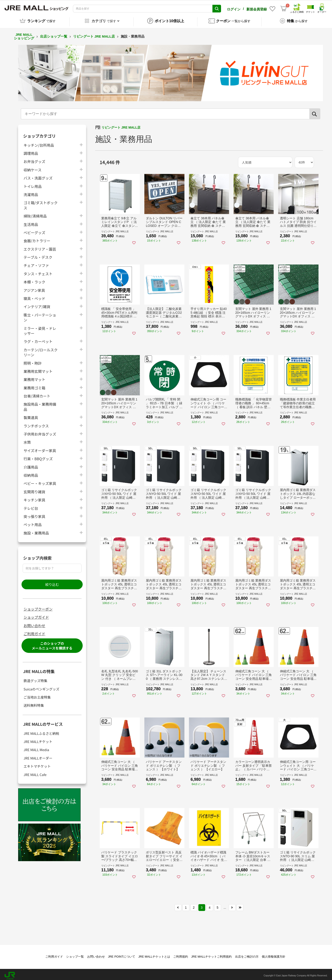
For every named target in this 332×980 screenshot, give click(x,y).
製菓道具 (31, 415)
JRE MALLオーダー (38, 756)
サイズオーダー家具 (40, 448)
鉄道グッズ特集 (35, 678)
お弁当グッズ (34, 159)
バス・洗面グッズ (38, 175)
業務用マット (34, 377)
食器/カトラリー (37, 238)
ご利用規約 (181, 954)
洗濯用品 (31, 192)
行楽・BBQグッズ (38, 456)
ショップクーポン (38, 606)
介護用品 (31, 464)
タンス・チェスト (38, 271)
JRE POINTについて (122, 954)
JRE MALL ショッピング (24, 34)
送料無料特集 (34, 703)
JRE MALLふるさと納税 (41, 731)
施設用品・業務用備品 (40, 404)
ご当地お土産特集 (37, 695)
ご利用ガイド (34, 631)
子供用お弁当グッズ (40, 431)
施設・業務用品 (36, 530)
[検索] (315, 111)
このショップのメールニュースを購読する (52, 643)
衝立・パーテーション (40, 315)
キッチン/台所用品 (39, 143)
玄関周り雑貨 (34, 489)
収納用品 (31, 473)
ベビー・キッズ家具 (40, 481)
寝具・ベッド (34, 296)
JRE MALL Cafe (35, 772)
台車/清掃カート (37, 393)
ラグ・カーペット (38, 339)
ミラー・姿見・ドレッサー (40, 328)
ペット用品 (33, 522)
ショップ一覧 (75, 954)
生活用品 (31, 222)
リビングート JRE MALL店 (94, 34)
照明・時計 (33, 361)
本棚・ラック (34, 279)
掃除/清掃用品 (35, 213)
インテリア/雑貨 (37, 304)
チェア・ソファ (36, 263)
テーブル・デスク (38, 255)
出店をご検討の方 (247, 954)
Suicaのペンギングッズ (41, 686)
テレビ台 (31, 506)
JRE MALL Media (36, 747)
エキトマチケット (37, 764)
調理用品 (31, 151)
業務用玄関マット (38, 369)
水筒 (27, 440)
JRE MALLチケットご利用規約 (211, 954)
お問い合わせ (34, 623)
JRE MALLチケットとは (154, 954)
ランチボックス (36, 423)
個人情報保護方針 (274, 954)
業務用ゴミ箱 (34, 385)
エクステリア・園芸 (40, 246)
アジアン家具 (34, 288)
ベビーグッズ (34, 230)
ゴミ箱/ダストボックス (41, 203)
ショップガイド (36, 615)
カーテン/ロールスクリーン (41, 350)
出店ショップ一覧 (54, 34)
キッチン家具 (34, 497)
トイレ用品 (33, 184)
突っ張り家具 (34, 514)
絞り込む (52, 582)
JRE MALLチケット (38, 739)
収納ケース (32, 167)
